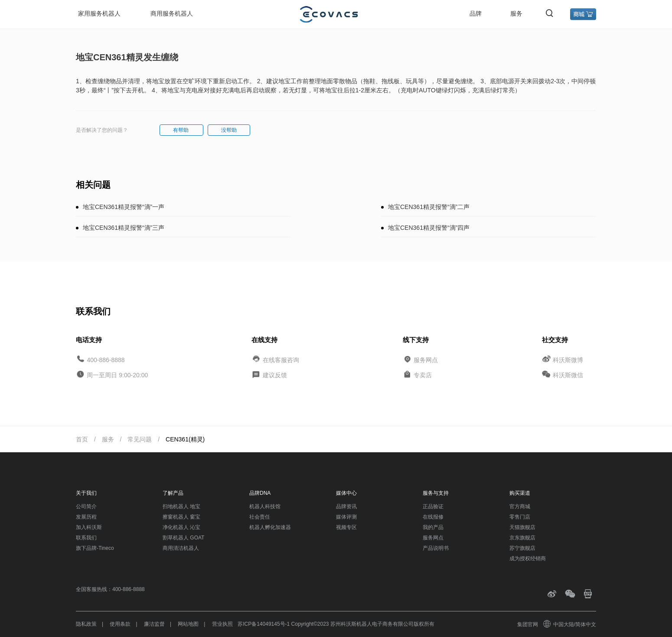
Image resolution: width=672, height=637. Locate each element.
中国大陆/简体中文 (570, 624)
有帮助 (181, 130)
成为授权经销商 (528, 559)
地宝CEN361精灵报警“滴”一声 (124, 207)
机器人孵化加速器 (270, 527)
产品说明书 (436, 548)
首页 (82, 439)
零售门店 (520, 517)
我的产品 (433, 527)
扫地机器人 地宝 (181, 506)
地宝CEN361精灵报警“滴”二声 (429, 207)
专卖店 (423, 375)
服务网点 (426, 359)
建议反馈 (275, 375)
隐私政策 (86, 624)
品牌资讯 (346, 506)
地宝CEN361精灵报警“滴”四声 (429, 228)
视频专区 (346, 527)
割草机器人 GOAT (183, 538)
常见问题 (140, 439)
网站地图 (188, 624)
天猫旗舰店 (522, 527)
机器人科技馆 (265, 506)
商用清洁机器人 (181, 548)
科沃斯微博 (568, 359)
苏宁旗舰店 (522, 548)
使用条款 (120, 624)
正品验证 (433, 506)
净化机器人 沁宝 (181, 527)
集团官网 (528, 624)
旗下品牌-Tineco (95, 548)
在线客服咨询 (281, 359)
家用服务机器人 (99, 13)
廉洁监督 (154, 624)
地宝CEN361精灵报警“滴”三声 (124, 228)
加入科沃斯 (89, 527)
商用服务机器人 (172, 13)
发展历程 (86, 517)
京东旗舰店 (522, 538)
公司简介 (86, 506)
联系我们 (86, 538)
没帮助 (229, 130)
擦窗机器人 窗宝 (181, 517)
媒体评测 (346, 517)
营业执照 (222, 624)
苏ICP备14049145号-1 (264, 624)
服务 (516, 13)
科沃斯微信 (568, 375)
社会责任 (260, 517)
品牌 (476, 13)
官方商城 (520, 506)
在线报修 (433, 517)
